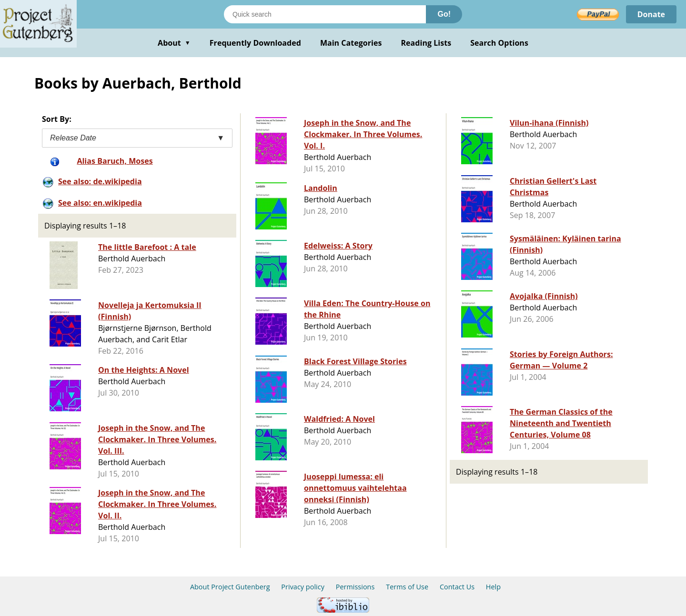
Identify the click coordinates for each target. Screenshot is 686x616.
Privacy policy (303, 587)
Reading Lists (426, 43)
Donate (651, 14)
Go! (444, 14)
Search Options (499, 43)
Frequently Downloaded (255, 43)
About (174, 43)
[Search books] (325, 14)
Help (493, 587)
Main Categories (351, 43)
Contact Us (457, 587)
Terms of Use (407, 587)
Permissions (355, 587)
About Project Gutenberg (230, 587)
